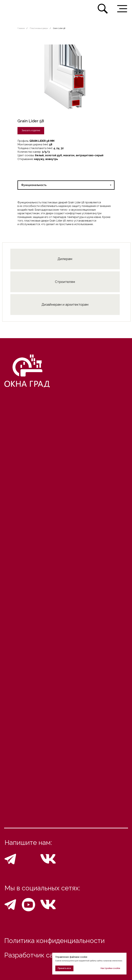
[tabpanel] (66, 213)
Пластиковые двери (39, 28)
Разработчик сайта (34, 955)
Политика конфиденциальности (54, 941)
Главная (21, 28)
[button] (31, 131)
